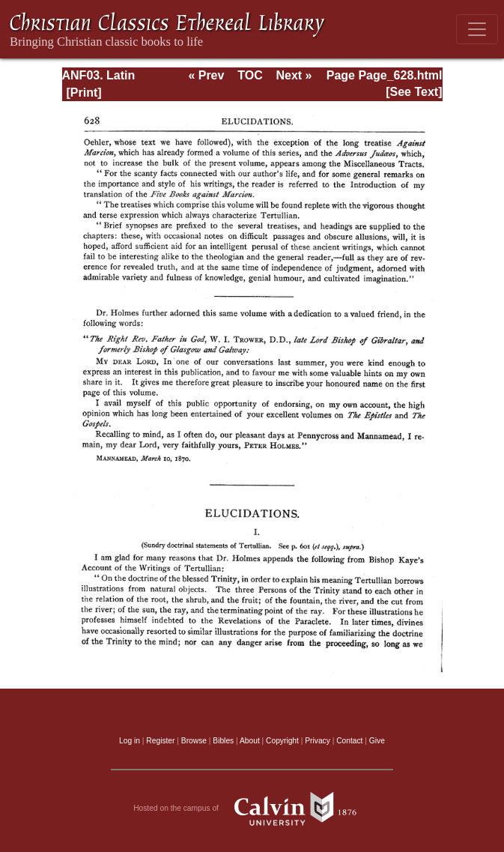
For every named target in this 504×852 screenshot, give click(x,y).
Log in (130, 741)
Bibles (223, 741)
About (250, 741)
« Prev (206, 75)
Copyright (282, 741)
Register (160, 741)
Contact (349, 741)
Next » (294, 75)
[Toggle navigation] (477, 29)
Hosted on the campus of (252, 809)
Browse (194, 741)
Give (377, 741)
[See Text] (414, 92)
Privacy (318, 741)
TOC (250, 75)
